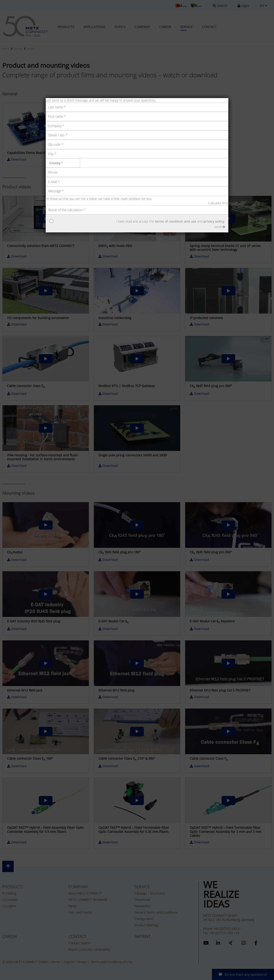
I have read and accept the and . (170, 221)
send (220, 227)
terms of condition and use (176, 221)
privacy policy (214, 221)
